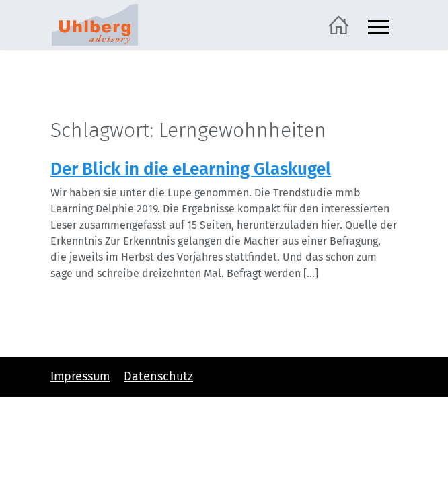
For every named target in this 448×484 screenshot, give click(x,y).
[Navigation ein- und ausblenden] (379, 25)
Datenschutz (158, 376)
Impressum (80, 376)
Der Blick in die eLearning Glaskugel (191, 169)
